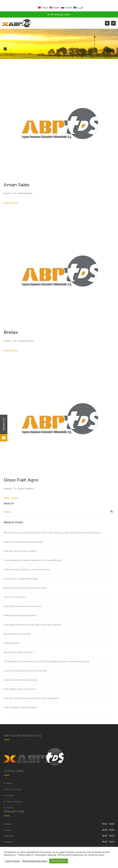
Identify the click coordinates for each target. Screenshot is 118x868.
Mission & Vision (14, 789)
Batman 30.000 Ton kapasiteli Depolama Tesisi (25, 588)
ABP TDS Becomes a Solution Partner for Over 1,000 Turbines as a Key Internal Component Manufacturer (52, 533)
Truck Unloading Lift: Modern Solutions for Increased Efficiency (33, 560)
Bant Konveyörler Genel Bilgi (17, 634)
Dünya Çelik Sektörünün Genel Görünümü (23, 606)
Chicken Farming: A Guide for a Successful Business (27, 569)
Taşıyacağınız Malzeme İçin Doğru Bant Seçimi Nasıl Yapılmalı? (33, 625)
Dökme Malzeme (12, 643)
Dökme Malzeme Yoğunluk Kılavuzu (20, 615)
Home (99, 51)
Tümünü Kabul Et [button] (59, 861)
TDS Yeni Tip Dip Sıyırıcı (15, 597)
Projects (10, 795)
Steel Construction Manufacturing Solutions (23, 542)
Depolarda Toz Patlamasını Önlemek (21, 680)
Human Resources (15, 802)
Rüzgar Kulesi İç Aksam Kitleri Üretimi (21, 579)
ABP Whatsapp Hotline (59, 14)
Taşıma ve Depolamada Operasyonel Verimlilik (25, 671)
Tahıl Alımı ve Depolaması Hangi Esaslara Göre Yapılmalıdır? (31, 698)
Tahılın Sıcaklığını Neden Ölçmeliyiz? (21, 707)
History (10, 783)
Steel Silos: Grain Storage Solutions (20, 551)
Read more (11, 203)
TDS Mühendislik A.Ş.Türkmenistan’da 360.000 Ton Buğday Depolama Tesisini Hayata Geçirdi (46, 661)
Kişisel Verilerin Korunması (35, 861)
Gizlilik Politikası (13, 861)
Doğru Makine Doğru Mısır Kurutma (20, 689)
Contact (10, 808)
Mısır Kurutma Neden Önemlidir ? (19, 652)
